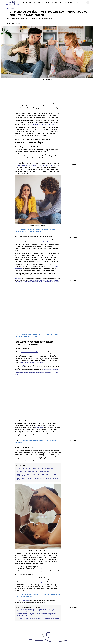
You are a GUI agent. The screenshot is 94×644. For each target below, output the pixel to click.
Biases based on (48, 242)
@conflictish (18, 279)
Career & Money (68, 3)
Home (8, 8)
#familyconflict (19, 282)
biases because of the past (35, 582)
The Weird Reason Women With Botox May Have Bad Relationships (38, 618)
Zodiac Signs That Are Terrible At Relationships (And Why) (36, 468)
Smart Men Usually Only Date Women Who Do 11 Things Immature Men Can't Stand (38, 614)
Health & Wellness (59, 3)
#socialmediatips (31, 373)
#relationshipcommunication (51, 370)
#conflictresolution (34, 280)
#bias (34, 371)
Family (40, 3)
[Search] (84, 2)
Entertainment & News (48, 3)
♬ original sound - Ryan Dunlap (51, 282)
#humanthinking (19, 371)
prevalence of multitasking (30, 352)
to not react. (39, 428)
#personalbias (49, 371)
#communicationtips (38, 282)
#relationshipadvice (41, 373)
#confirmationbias (40, 371)
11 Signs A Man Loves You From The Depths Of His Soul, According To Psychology (38, 479)
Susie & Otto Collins (11, 22)
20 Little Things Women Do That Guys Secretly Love (33, 471)
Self (37, 3)
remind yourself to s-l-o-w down (32, 362)
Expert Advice (76, 3)
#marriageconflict (27, 282)
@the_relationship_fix (20, 365)
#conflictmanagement (45, 280)
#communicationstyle (20, 373)
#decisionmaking (28, 371)
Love (23, 3)
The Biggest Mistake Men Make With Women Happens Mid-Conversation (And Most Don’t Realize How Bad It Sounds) (36, 610)
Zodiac (26, 3)
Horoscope (32, 3)
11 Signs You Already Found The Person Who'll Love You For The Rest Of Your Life (37, 475)
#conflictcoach (55, 280)
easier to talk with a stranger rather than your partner (36, 165)
